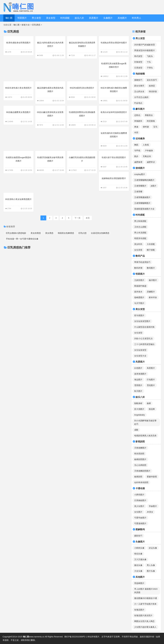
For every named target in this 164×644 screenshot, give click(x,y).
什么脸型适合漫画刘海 (144, 327)
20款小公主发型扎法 (143, 338)
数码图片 (151, 268)
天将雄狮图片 (140, 448)
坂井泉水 (138, 292)
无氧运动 (147, 156)
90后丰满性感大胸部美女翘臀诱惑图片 (114, 92)
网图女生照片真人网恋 (144, 621)
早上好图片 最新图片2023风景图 (146, 591)
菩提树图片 (139, 583)
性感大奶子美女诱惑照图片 (114, 160)
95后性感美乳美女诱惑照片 (82, 91)
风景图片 (94, 18)
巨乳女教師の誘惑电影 (16, 233)
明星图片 (22, 18)
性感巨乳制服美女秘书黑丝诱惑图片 (50, 162)
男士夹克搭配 (140, 233)
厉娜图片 (151, 292)
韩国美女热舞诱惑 (66, 233)
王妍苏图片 (139, 280)
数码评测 (138, 268)
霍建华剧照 (152, 477)
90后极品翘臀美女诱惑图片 (18, 115)
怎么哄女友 (139, 91)
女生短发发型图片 (142, 321)
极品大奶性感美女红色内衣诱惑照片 (50, 47)
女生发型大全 (140, 356)
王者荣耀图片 (140, 186)
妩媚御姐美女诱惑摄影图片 (114, 181)
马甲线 (137, 151)
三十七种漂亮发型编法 (144, 344)
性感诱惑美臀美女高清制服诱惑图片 (82, 117)
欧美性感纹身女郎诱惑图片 (18, 45)
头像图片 (108, 18)
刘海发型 (138, 62)
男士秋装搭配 (140, 221)
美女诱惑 (49, 233)
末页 (88, 218)
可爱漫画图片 (140, 523)
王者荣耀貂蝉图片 (142, 203)
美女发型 (51, 18)
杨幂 (149, 403)
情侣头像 (138, 554)
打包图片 (151, 380)
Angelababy (140, 415)
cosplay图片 (140, 174)
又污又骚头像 (140, 559)
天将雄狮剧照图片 (142, 471)
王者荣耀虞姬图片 (142, 197)
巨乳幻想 (83, 233)
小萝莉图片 (139, 495)
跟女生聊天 (139, 86)
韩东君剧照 (139, 454)
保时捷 (146, 127)
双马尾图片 (139, 315)
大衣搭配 (151, 244)
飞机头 (150, 56)
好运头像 (153, 548)
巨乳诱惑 (36, 25)
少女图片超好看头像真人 (145, 627)
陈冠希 (152, 409)
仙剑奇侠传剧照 (141, 482)
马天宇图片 (139, 303)
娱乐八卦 (79, 18)
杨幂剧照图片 (140, 459)
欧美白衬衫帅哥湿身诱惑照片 (114, 115)
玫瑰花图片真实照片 (143, 615)
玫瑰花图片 (139, 610)
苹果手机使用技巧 (142, 262)
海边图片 (138, 380)
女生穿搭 (138, 250)
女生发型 (138, 333)
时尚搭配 (65, 18)
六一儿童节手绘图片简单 (145, 604)
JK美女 (150, 512)
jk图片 (154, 186)
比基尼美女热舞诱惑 (100, 233)
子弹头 (150, 68)
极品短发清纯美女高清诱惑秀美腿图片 (82, 47)
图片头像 (151, 571)
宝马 (155, 127)
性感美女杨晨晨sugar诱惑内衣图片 (18, 162)
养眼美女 (149, 115)
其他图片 (122, 18)
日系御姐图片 (140, 500)
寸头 (149, 62)
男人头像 (151, 565)
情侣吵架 (153, 91)
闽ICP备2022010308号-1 (76, 637)
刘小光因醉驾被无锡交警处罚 (145, 422)
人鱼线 (146, 145)
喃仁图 (9, 18)
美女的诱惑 (36, 233)
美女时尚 (138, 244)
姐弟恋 (152, 86)
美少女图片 (139, 506)
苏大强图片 (139, 409)
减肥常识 (151, 162)
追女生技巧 (152, 80)
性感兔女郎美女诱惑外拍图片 (114, 45)
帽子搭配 (151, 250)
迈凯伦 (137, 115)
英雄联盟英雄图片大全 (144, 209)
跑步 (136, 156)
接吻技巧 (138, 80)
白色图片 (138, 368)
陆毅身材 (138, 403)
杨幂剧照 (138, 477)
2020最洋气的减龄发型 (145, 45)
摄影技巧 (138, 536)
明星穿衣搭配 (140, 238)
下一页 (77, 218)
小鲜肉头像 (139, 548)
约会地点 (138, 103)
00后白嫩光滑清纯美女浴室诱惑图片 (50, 117)
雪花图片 (151, 385)
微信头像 (138, 565)
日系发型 (138, 68)
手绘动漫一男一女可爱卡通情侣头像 (22, 239)
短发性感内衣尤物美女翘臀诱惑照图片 (114, 138)
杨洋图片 (153, 280)
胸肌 (136, 145)
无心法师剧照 (140, 465)
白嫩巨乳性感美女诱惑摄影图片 (82, 162)
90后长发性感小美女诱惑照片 (18, 91)
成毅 (136, 430)
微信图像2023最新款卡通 (146, 598)
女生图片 (138, 512)
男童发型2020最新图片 (145, 50)
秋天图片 (138, 391)
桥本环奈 (153, 297)
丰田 (136, 133)
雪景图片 (138, 385)
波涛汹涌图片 (140, 374)
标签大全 (26, 25)
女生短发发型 (140, 350)
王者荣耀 (138, 192)
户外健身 (149, 151)
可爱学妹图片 (140, 518)
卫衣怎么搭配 (140, 227)
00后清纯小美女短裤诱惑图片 (18, 202)
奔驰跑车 (138, 121)
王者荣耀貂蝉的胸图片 (144, 180)
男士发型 (36, 18)
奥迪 (136, 127)
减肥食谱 (138, 162)
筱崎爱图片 (139, 297)
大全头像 (138, 571)
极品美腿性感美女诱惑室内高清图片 (50, 92)
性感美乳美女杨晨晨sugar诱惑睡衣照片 (114, 68)
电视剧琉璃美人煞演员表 (145, 436)
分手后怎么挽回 (141, 97)
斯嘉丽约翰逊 (140, 286)
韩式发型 (138, 56)
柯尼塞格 (151, 121)
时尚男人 (137, 18)
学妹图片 (153, 506)
